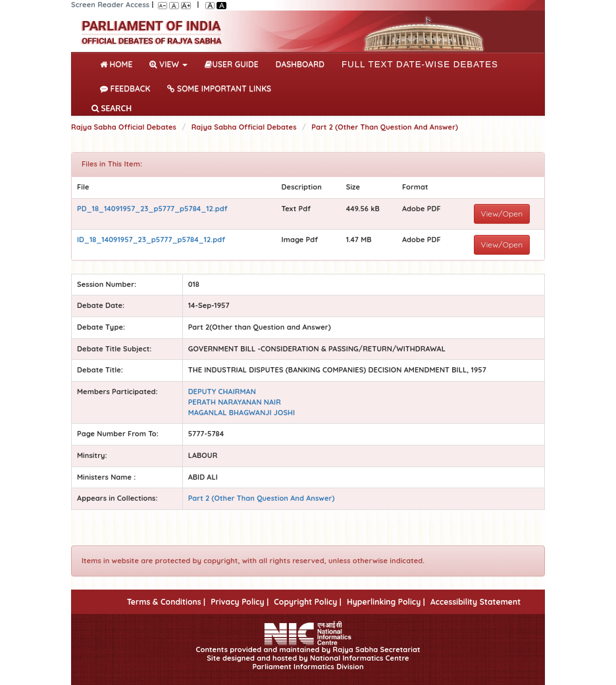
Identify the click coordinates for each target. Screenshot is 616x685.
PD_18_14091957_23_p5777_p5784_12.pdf (152, 209)
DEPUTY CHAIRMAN (222, 392)
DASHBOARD (300, 64)
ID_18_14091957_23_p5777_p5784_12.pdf (151, 240)
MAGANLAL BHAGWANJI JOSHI (242, 413)
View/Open (502, 214)
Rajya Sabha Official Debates (124, 127)
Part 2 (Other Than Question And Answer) (385, 127)
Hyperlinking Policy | (386, 602)
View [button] (168, 64)
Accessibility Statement (475, 602)
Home (119, 63)
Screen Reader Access (110, 5)
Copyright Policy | (308, 602)
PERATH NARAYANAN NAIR (235, 402)
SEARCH (112, 108)
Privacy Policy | (240, 602)
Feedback (125, 89)
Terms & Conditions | (166, 602)
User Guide (231, 64)
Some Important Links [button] (219, 89)
